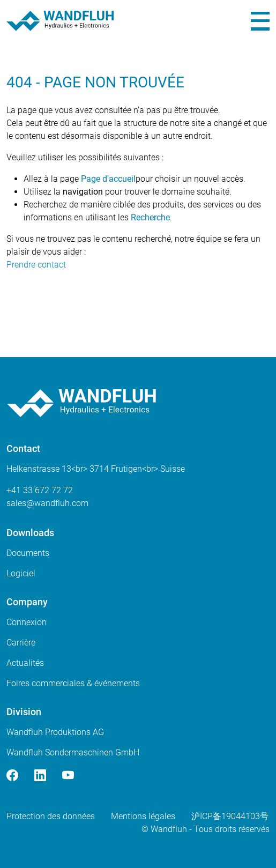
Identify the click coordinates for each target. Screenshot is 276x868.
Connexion (27, 622)
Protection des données (51, 816)
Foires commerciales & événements (73, 683)
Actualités (25, 663)
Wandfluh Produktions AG (55, 732)
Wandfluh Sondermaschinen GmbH (73, 752)
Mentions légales (143, 816)
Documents (28, 553)
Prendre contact (36, 265)
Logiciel (21, 573)
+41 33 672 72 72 (40, 490)
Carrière (21, 643)
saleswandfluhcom (47, 503)
